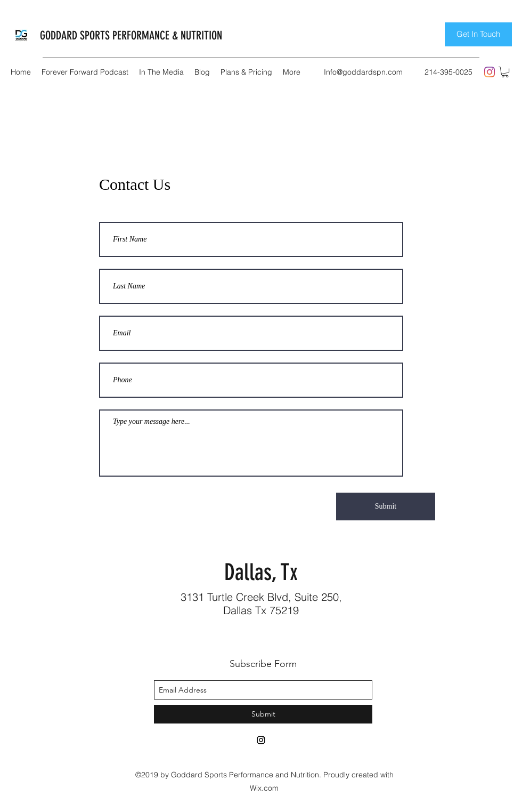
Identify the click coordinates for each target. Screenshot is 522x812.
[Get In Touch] (478, 34)
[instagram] (490, 72)
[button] (505, 72)
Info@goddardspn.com (363, 72)
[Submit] (386, 507)
